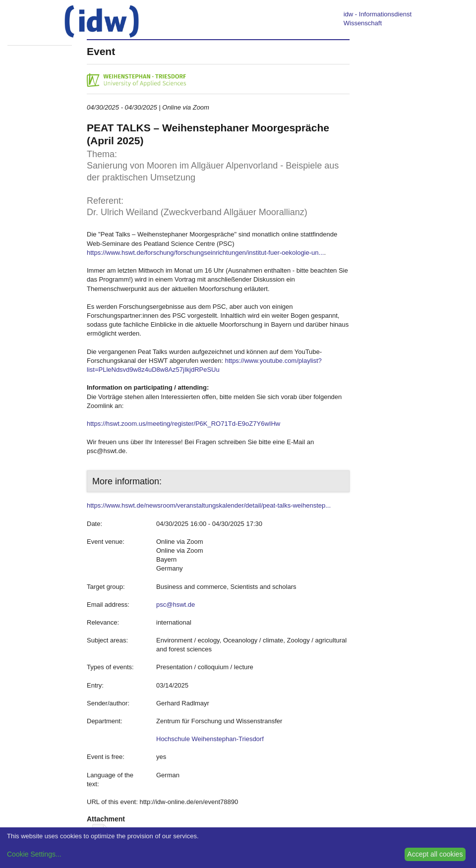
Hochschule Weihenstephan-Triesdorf (210, 739)
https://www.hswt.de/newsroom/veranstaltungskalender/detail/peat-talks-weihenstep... (209, 505)
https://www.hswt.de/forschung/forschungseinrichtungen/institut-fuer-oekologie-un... (205, 253)
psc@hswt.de (176, 605)
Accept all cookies (435, 854)
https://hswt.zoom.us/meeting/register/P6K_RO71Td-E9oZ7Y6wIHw (183, 424)
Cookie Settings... (34, 854)
